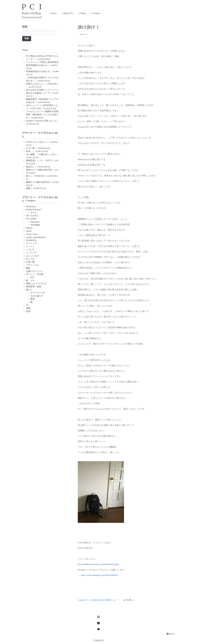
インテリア (31, 253)
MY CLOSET (32, 216)
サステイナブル (38, 293)
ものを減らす (37, 296)
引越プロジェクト (35, 271)
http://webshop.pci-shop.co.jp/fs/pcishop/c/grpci (99, 564)
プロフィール (32, 265)
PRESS (29, 228)
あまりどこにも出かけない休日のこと (98, 600)
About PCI (68, 13)
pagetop (171, 634)
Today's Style (32, 234)
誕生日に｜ (38, 167)
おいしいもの (32, 256)
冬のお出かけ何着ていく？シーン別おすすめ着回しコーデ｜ (42, 93)
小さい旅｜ (38, 148)
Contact (96, 13)
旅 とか (30, 280)
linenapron (35, 222)
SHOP (29, 231)
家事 (32, 299)
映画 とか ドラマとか (36, 284)
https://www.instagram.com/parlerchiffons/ (100, 575)
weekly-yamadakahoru (36, 237)
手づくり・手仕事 (35, 274)
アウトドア (31, 243)
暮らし (29, 290)
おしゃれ (30, 259)
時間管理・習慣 (34, 287)
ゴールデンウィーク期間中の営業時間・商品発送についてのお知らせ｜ (42, 115)
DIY (32, 277)
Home (82, 13)
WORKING (31, 240)
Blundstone (31, 206)
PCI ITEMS (31, 219)
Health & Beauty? (34, 210)
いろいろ (30, 250)
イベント (30, 247)
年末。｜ (37, 151)
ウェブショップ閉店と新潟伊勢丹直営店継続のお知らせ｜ (42, 65)
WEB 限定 (35, 225)
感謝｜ (36, 188)
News (54, 13)
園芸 (28, 268)
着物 (28, 308)
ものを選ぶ (128, 600)
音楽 (28, 311)
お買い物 (30, 262)
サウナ (34, 213)
